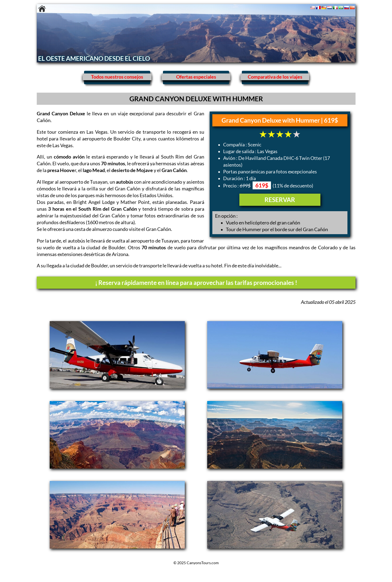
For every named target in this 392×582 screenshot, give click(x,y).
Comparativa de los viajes (275, 77)
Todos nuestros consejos (117, 77)
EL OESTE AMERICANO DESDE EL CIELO (94, 58)
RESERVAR (280, 200)
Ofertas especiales (196, 77)
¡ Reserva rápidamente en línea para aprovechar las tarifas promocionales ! (196, 282)
